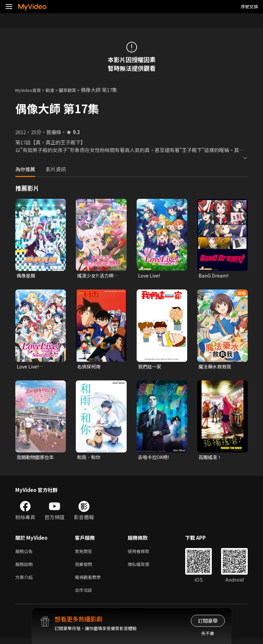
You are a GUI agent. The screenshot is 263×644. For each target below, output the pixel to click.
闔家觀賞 (75, 90)
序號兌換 (249, 6)
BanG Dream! (214, 276)
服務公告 (25, 554)
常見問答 (85, 554)
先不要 (208, 633)
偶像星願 (27, 276)
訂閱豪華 (208, 621)
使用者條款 (144, 554)
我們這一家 (150, 367)
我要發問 (85, 567)
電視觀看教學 (90, 581)
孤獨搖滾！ (211, 459)
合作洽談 (85, 595)
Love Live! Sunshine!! (29, 367)
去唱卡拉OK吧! (155, 459)
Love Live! (150, 276)
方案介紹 (25, 581)
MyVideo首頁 (30, 90)
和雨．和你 (90, 459)
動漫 (55, 90)
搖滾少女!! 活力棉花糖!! (99, 276)
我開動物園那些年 (37, 459)
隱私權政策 (144, 567)
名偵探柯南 (90, 367)
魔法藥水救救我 (216, 367)
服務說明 (25, 567)
